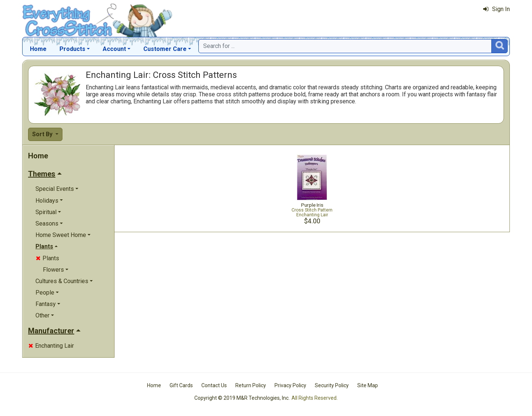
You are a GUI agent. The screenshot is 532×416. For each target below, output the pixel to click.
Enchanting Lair (51, 346)
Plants (47, 258)
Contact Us (214, 385)
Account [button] (114, 49)
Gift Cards (181, 385)
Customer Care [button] (165, 49)
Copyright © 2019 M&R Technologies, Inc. (242, 398)
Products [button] (72, 49)
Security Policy (332, 385)
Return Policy (251, 385)
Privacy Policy (290, 385)
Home (38, 49)
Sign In (497, 9)
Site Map (368, 385)
